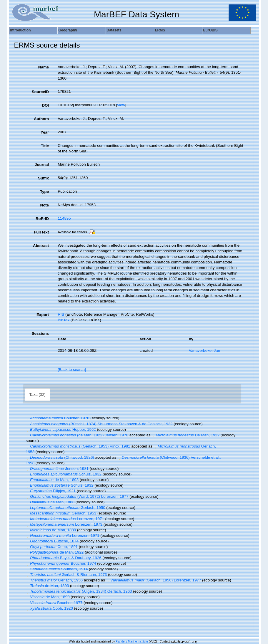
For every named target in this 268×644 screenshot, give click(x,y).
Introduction (21, 30)
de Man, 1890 (48, 597)
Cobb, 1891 (52, 547)
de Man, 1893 (52, 480)
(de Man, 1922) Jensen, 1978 (77, 435)
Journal (42, 165)
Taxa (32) (38, 395)
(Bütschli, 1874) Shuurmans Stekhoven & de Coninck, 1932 (99, 424)
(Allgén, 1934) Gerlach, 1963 (79, 591)
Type (44, 192)
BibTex (64, 320)
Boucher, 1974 (61, 563)
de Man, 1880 (51, 530)
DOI (45, 105)
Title (45, 146)
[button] (28, 418)
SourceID (40, 92)
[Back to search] (72, 370)
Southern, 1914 (57, 569)
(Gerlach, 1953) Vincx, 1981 (78, 446)
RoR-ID (42, 219)
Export (43, 315)
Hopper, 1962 (61, 429)
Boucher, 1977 (54, 603)
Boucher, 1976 (58, 418)
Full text (41, 232)
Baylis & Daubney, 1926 (64, 558)
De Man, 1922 (185, 435)
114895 (64, 218)
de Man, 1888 (50, 502)
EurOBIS (210, 30)
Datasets (114, 30)
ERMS (160, 30)
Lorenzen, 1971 (65, 519)
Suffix (43, 178)
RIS (61, 314)
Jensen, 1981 (57, 469)
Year (45, 132)
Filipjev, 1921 (51, 491)
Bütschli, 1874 (52, 541)
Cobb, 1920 (49, 608)
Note (45, 205)
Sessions (40, 333)
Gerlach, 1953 (61, 513)
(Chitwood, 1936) (60, 457)
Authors (41, 119)
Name (44, 67)
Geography (68, 30)
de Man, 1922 (55, 552)
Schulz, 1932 (64, 474)
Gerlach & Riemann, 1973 (66, 575)
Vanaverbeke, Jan (204, 350)
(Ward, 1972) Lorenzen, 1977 (77, 496)
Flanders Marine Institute (132, 642)
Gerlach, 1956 (54, 580)
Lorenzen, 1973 (64, 524)
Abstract (41, 246)
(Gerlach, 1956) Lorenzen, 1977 (154, 580)
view (121, 105)
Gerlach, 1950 (66, 508)
